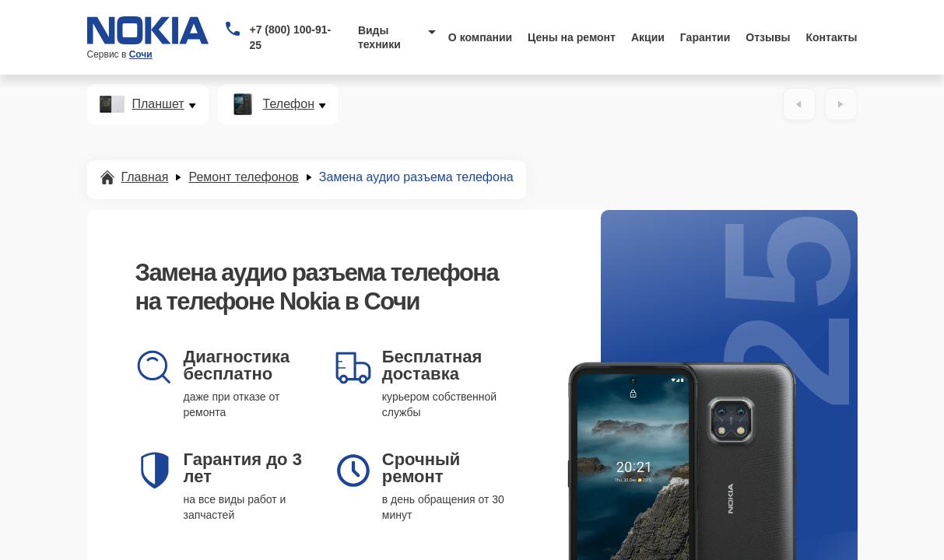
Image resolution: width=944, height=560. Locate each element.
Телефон (289, 104)
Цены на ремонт (572, 37)
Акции (648, 37)
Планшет (158, 104)
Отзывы (768, 37)
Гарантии (705, 37)
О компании (480, 37)
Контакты (832, 37)
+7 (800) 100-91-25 (290, 37)
